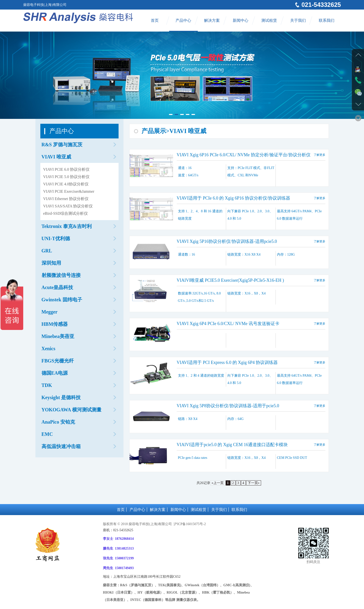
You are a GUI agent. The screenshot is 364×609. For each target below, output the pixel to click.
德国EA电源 (55, 373)
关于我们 (298, 20)
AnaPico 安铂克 (58, 422)
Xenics (49, 349)
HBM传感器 (55, 324)
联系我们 (327, 20)
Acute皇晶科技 (57, 287)
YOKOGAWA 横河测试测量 (72, 410)
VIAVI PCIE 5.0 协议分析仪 (66, 177)
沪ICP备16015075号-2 (189, 524)
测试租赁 (269, 20)
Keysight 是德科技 (61, 397)
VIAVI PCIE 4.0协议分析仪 (66, 184)
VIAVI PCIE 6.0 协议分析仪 (66, 169)
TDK (47, 385)
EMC (47, 434)
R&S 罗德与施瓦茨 (62, 145)
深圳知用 (51, 263)
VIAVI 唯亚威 (56, 157)
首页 (155, 20)
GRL (47, 251)
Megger (50, 312)
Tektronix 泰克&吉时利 (67, 226)
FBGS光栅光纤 (58, 361)
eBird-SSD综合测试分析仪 (66, 213)
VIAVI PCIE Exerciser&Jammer (69, 191)
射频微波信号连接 (61, 275)
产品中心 (183, 20)
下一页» (254, 483)
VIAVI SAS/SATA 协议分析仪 (68, 206)
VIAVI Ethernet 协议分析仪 (66, 199)
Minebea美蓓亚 (58, 336)
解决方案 (212, 20)
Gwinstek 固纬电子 (62, 300)
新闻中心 (241, 20)
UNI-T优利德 (56, 238)
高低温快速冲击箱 (61, 446)
